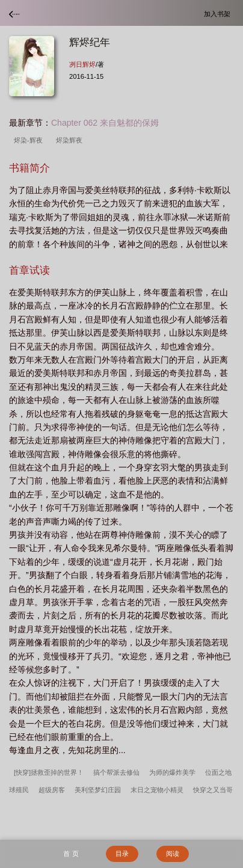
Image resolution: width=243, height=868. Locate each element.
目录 (122, 854)
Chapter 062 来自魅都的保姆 (105, 123)
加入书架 (219, 14)
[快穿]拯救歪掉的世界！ (49, 772)
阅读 (173, 854)
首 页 (71, 854)
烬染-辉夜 (30, 140)
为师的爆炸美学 (172, 772)
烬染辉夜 (71, 140)
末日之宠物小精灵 (157, 790)
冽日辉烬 (82, 64)
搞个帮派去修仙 (116, 772)
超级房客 (52, 790)
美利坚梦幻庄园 (98, 790)
